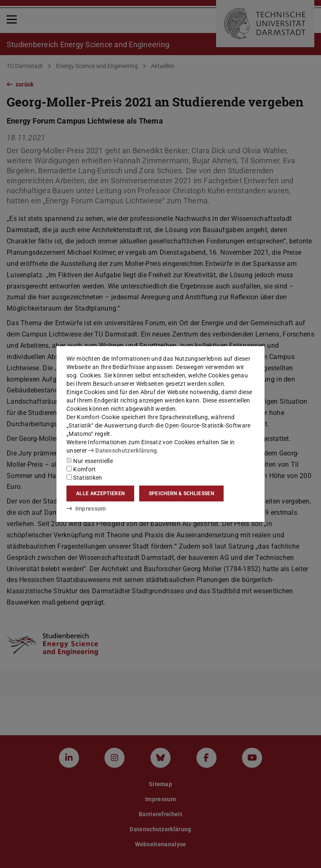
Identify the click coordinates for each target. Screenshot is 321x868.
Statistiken (84, 478)
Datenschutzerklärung (122, 450)
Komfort (81, 469)
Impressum (86, 509)
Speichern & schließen (181, 493)
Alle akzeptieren (100, 493)
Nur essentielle (90, 461)
